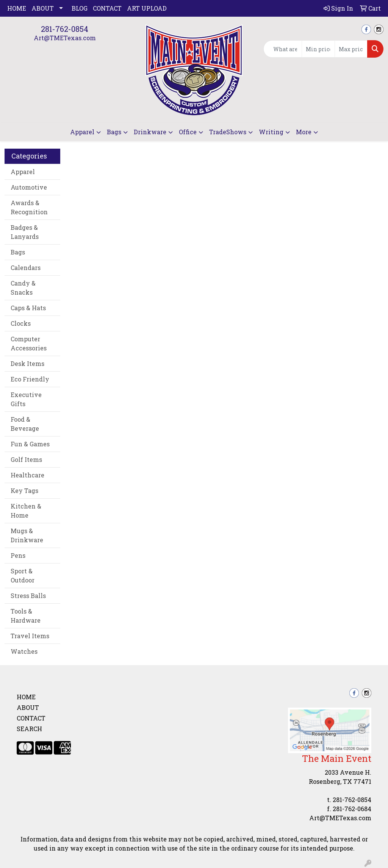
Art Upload (147, 8)
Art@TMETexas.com (65, 38)
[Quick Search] (283, 49)
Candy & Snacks (23, 288)
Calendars (26, 268)
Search (29, 729)
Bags (114, 132)
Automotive (29, 187)
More (304, 132)
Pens (18, 555)
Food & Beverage (25, 424)
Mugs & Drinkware (27, 535)
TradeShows (228, 132)
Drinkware (150, 132)
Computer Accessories (29, 343)
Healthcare (27, 475)
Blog (80, 8)
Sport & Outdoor (23, 575)
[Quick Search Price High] (351, 49)
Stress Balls (28, 596)
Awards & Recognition (29, 207)
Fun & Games (30, 444)
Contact (107, 8)
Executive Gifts (26, 399)
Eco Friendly (30, 379)
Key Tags (24, 491)
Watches (24, 651)
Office (188, 132)
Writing (271, 132)
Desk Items (27, 363)
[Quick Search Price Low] (318, 49)
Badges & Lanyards (25, 232)
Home (17, 8)
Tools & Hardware (26, 616)
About (43, 8)
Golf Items (26, 459)
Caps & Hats (28, 308)
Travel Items (30, 636)
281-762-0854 (65, 29)
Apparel (82, 132)
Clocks (21, 323)
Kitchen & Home (26, 511)
